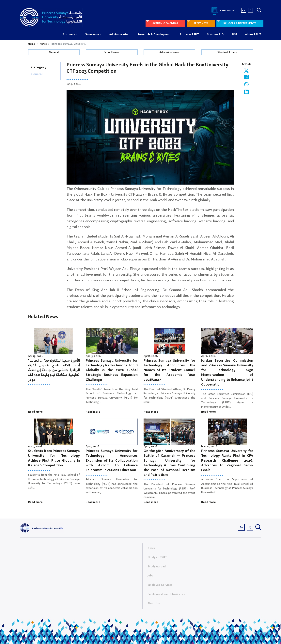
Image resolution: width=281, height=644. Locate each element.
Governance (93, 35)
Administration (119, 35)
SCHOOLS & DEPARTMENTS (240, 23)
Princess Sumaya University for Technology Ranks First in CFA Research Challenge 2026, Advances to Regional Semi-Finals (227, 461)
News (43, 44)
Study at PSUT (189, 35)
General (54, 52)
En (244, 11)
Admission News (169, 52)
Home (32, 44)
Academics (70, 35)
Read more (35, 412)
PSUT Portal (222, 11)
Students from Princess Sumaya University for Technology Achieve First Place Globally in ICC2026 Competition (54, 458)
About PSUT (253, 35)
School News (112, 52)
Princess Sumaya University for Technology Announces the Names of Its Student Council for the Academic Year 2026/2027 (170, 370)
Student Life (216, 35)
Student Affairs (227, 52)
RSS (235, 35)
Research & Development (155, 35)
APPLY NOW (201, 23)
